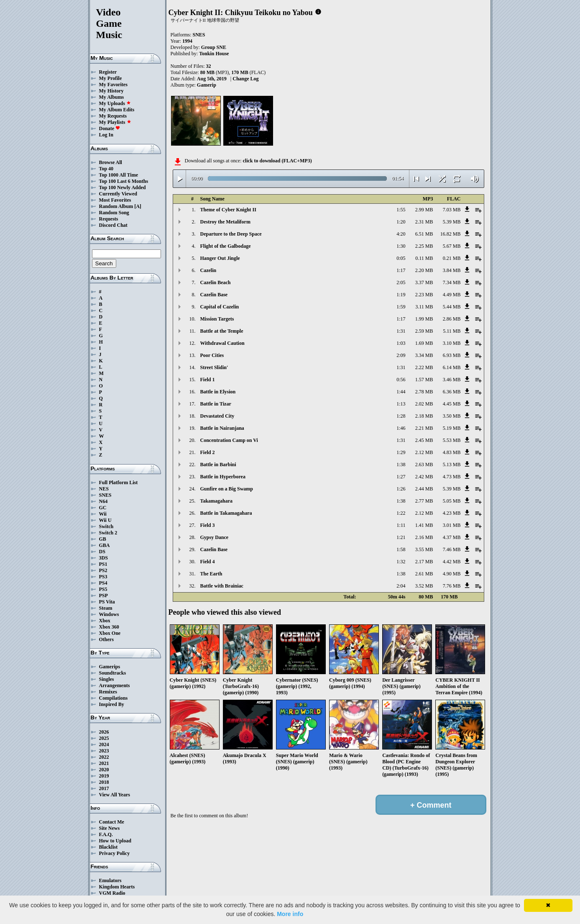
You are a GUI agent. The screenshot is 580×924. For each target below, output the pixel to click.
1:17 (401, 270)
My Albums (112, 97)
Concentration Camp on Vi (229, 440)
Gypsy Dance (215, 537)
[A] (138, 206)
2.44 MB (424, 489)
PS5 (103, 589)
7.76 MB (452, 586)
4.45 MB (452, 404)
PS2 (103, 570)
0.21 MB (452, 258)
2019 (104, 776)
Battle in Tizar (216, 404)
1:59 (401, 307)
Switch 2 (108, 533)
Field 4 (208, 562)
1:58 (401, 549)
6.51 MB (424, 234)
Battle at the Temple (222, 331)
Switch (106, 526)
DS (102, 552)
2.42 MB (424, 477)
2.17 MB (424, 562)
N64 (103, 501)
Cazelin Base (214, 295)
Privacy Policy (115, 853)
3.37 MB (424, 282)
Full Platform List (119, 483)
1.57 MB (424, 380)
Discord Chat (113, 225)
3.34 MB (424, 355)
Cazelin (208, 270)
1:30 (401, 246)
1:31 (401, 331)
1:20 (401, 222)
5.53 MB (452, 440)
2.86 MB (452, 319)
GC (103, 508)
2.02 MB (424, 404)
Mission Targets (217, 319)
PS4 (103, 583)
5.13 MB (452, 465)
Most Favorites (115, 200)
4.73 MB (452, 477)
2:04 (401, 586)
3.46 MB (452, 380)
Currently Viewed (118, 194)
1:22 (401, 513)
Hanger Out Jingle (220, 258)
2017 (104, 788)
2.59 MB (424, 331)
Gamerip (207, 85)
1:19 (401, 295)
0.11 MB (424, 258)
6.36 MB (452, 392)
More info (290, 914)
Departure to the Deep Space (231, 234)
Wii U (105, 520)
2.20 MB (424, 270)
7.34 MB (452, 282)
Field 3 (208, 525)
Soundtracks (113, 673)
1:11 (401, 525)
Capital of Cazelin (220, 307)
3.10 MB (452, 343)
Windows (109, 614)
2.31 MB (424, 222)
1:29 (401, 452)
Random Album (116, 206)
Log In (106, 135)
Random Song (114, 213)
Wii (103, 514)
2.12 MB (424, 452)
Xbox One (110, 633)
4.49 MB (452, 295)
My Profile (111, 78)
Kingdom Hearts (117, 887)
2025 (104, 738)
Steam (106, 608)
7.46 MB (452, 549)
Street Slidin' (214, 367)
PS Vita (107, 602)
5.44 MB (452, 307)
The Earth (211, 574)
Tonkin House (214, 54)
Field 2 (208, 452)
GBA (105, 545)
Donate (110, 128)
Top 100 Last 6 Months (124, 181)
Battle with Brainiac (222, 586)
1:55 (401, 210)
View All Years (115, 795)
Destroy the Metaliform (225, 222)
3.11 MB (424, 307)
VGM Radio (112, 893)
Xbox (105, 621)
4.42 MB (452, 562)
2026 (104, 732)
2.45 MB (424, 440)
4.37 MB (452, 537)
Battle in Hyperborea (223, 477)
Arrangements (115, 685)
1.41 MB (424, 525)
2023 (104, 751)
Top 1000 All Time (119, 175)
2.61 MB (424, 574)
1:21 (401, 537)
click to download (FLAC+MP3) (277, 161)
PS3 (103, 577)
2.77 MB (424, 501)
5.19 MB (452, 428)
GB (103, 539)
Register (108, 72)
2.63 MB (424, 465)
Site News (110, 828)
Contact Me (112, 822)
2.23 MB (424, 295)
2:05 (401, 282)
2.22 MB (424, 367)
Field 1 (208, 380)
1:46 (401, 428)
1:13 (401, 404)
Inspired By (112, 704)
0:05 (401, 258)
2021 (104, 763)
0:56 (401, 380)
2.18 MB (424, 416)
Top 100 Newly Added (123, 187)
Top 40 (106, 169)
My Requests (113, 116)
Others (106, 639)
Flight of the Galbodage (226, 246)
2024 (104, 744)
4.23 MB (452, 513)
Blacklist (109, 847)
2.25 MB (424, 246)
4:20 (401, 234)
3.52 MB (424, 586)
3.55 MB (424, 549)
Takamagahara (217, 501)
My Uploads (115, 103)
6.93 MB (452, 355)
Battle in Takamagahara (226, 513)
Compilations (114, 698)
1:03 (401, 343)
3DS (103, 558)
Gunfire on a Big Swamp (227, 489)
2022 (104, 757)
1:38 (401, 465)
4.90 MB (452, 574)
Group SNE (214, 47)
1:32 (401, 562)
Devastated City (217, 416)
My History (111, 91)
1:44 (401, 392)
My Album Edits (117, 110)
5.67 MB (452, 246)
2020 (104, 770)
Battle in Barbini (218, 465)
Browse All (111, 162)
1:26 (401, 489)
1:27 (401, 477)
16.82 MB (451, 234)
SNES (105, 495)
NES (104, 489)
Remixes (108, 692)
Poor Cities (212, 355)
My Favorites (113, 85)
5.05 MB (452, 501)
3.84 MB (452, 270)
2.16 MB (424, 537)
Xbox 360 (109, 627)
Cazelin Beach (216, 282)
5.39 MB (452, 222)
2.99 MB (424, 210)
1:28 (401, 416)
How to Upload (115, 841)
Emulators (110, 880)
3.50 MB (452, 416)
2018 (104, 782)
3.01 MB (452, 525)
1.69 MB (424, 343)
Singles (107, 679)
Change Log (245, 79)
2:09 (401, 355)
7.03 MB (452, 210)
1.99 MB (424, 319)
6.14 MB (452, 367)
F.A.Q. (106, 834)
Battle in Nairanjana (222, 428)
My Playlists (115, 122)
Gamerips (110, 667)
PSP (103, 595)
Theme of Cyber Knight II (228, 210)
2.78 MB (424, 392)
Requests (109, 219)
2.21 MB (424, 428)
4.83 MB (452, 452)
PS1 (103, 564)
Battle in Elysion (218, 392)
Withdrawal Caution (222, 343)
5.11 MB (452, 331)
